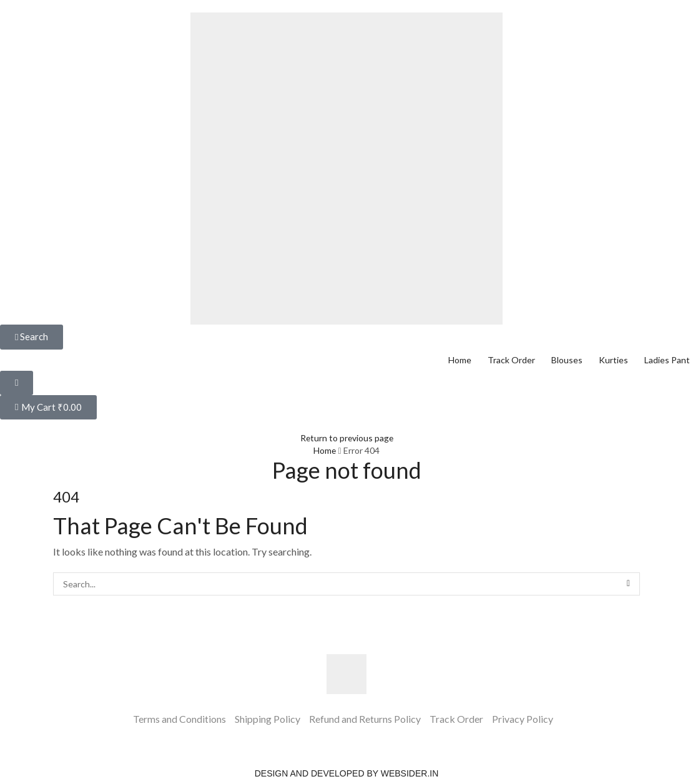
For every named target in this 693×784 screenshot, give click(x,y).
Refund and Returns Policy (365, 719)
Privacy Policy (523, 719)
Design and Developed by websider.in (347, 773)
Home (325, 450)
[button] (32, 337)
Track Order (456, 719)
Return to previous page (346, 438)
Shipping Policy (268, 719)
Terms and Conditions (179, 719)
